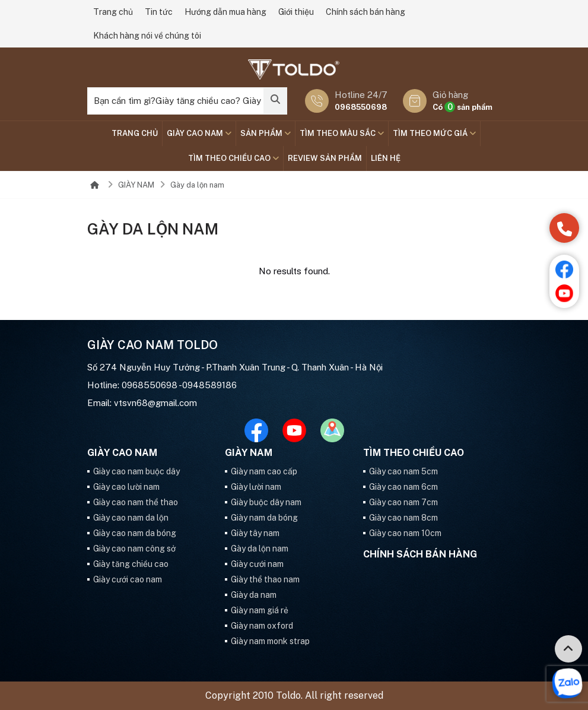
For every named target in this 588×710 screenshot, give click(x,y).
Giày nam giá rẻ (260, 610)
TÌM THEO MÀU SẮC (342, 133)
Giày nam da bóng (264, 518)
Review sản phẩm (325, 158)
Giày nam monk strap (270, 641)
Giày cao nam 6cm (403, 487)
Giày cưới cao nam (128, 579)
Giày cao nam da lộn (131, 518)
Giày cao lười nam (126, 487)
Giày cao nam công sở (134, 549)
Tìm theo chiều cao (233, 158)
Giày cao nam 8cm (403, 518)
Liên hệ (386, 158)
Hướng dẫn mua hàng (225, 12)
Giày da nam (254, 595)
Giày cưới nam (257, 564)
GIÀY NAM (136, 185)
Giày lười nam (256, 487)
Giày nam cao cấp (264, 471)
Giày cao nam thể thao (136, 502)
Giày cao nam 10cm (405, 533)
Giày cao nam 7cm (403, 502)
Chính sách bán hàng (365, 12)
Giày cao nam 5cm (403, 471)
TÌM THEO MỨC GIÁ (434, 133)
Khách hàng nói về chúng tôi (147, 36)
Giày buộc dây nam (266, 502)
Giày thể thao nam (265, 579)
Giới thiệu (296, 12)
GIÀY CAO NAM (199, 133)
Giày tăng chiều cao (131, 564)
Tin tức (159, 12)
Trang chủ (113, 12)
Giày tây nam (255, 533)
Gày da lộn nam (197, 185)
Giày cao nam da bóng (135, 533)
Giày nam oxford (262, 626)
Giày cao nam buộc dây (136, 471)
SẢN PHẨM (266, 133)
